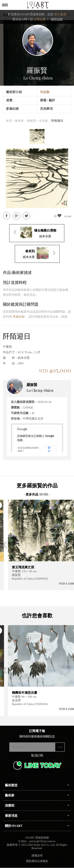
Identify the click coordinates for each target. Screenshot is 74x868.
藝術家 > (21, 121)
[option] (37, 137)
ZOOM (67, 216)
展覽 (9, 100)
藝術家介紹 (14, 92)
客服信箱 (19, 317)
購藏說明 (37, 856)
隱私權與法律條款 (37, 862)
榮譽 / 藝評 (48, 100)
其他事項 (46, 109)
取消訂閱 (37, 756)
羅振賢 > (33, 121)
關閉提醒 (57, 19)
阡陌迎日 (57, 121)
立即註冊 (40, 19)
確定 (49, 449)
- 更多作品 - (37, 494)
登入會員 (60, 14)
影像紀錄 (12, 109)
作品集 (45, 92)
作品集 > (45, 121)
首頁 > (10, 121)
